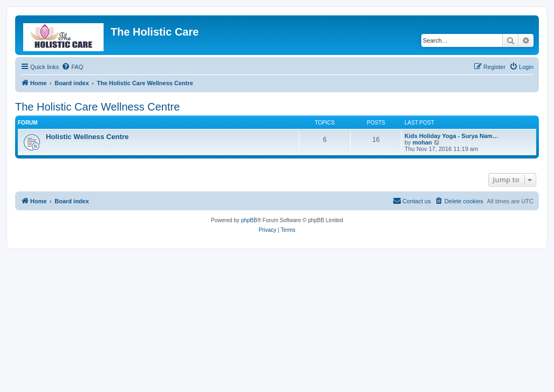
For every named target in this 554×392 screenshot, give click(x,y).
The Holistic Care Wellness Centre (97, 107)
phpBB (249, 220)
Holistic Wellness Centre (87, 137)
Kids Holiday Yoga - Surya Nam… (452, 136)
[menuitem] (72, 67)
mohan (422, 142)
